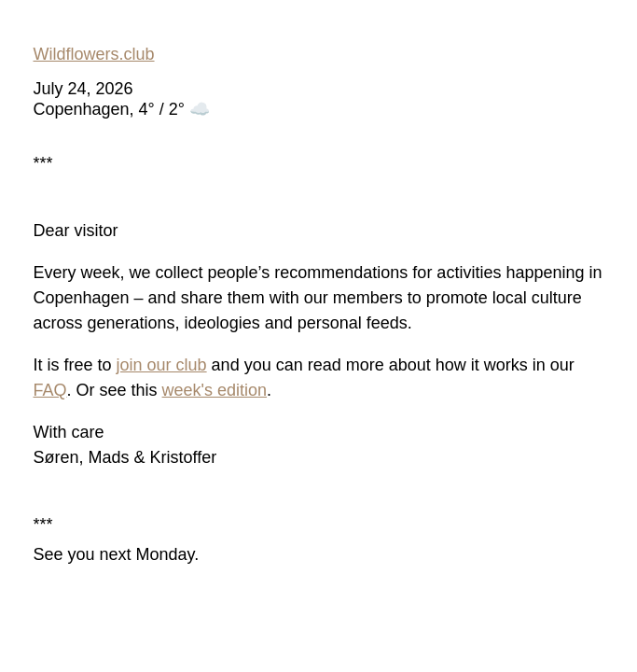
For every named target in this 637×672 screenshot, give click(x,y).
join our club (162, 365)
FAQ (50, 390)
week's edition (215, 390)
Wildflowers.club (94, 54)
